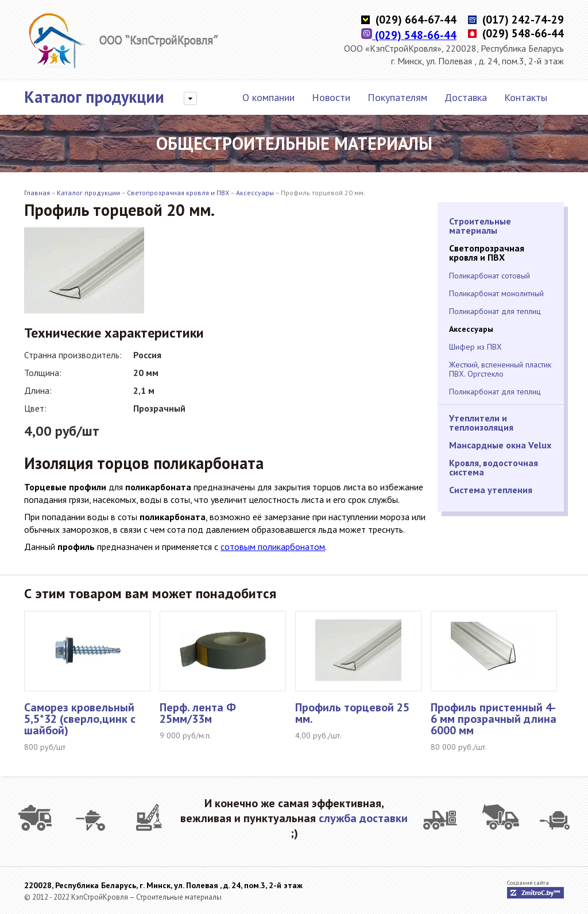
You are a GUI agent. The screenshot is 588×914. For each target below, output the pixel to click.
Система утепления (491, 490)
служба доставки (363, 818)
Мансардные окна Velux (500, 445)
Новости (331, 97)
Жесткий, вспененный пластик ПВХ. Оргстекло (500, 369)
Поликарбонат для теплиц (495, 311)
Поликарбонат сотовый (490, 276)
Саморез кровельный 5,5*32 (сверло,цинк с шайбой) (80, 719)
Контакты (526, 97)
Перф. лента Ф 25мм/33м (198, 713)
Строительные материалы (480, 226)
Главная (37, 193)
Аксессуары (255, 193)
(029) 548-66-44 (409, 35)
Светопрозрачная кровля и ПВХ (178, 193)
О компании (268, 97)
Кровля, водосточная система (494, 467)
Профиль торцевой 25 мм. (352, 713)
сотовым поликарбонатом (273, 547)
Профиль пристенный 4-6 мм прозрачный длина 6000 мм (494, 719)
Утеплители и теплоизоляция (481, 423)
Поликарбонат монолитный (496, 293)
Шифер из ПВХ (475, 347)
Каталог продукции (94, 97)
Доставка (466, 97)
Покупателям (397, 97)
